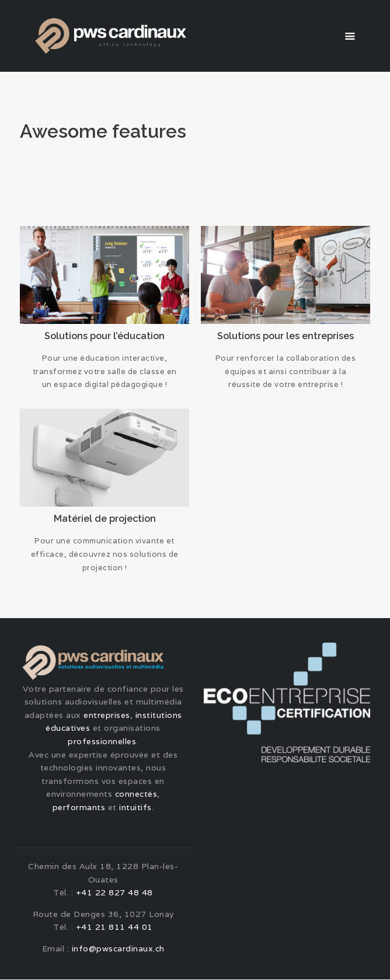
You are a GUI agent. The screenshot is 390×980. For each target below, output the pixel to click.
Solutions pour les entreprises (285, 336)
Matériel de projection (105, 519)
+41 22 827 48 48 (114, 893)
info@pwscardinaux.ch (118, 949)
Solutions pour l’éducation (105, 336)
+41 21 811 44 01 (114, 927)
